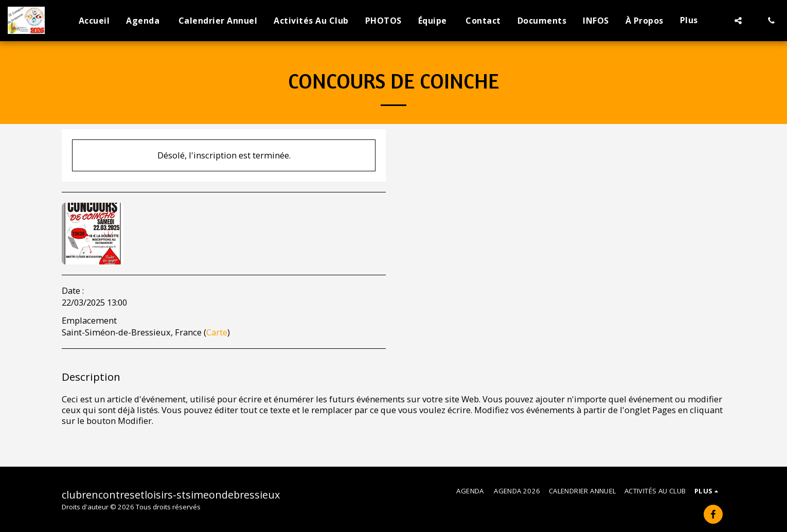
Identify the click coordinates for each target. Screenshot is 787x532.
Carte (217, 332)
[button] (738, 21)
